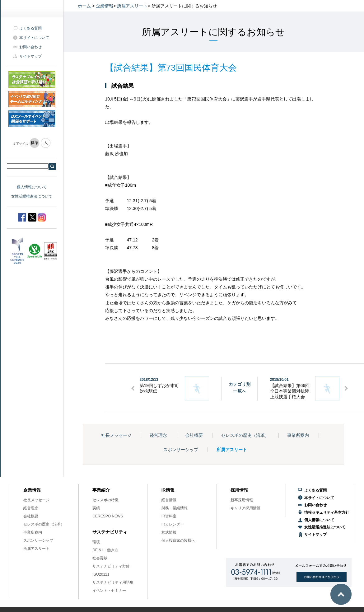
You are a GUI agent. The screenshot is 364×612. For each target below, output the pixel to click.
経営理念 (158, 435)
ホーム (84, 6)
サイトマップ (30, 56)
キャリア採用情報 (245, 508)
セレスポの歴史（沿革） (245, 435)
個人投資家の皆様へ (178, 540)
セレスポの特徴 (105, 500)
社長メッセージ (116, 435)
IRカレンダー (173, 524)
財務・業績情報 (175, 508)
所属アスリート (132, 6)
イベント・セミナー (109, 591)
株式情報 (169, 532)
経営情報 (169, 500)
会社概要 (194, 435)
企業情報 (105, 6)
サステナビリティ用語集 (113, 582)
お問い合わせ (30, 47)
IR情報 (168, 490)
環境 (96, 542)
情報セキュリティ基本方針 (327, 512)
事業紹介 (101, 490)
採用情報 (239, 490)
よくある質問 (30, 28)
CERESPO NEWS (108, 516)
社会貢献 (100, 558)
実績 (96, 508)
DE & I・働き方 (105, 550)
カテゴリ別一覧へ (240, 388)
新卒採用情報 (242, 500)
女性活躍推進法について (32, 196)
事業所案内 (298, 435)
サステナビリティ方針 (111, 566)
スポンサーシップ (181, 450)
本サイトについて (34, 38)
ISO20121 (101, 574)
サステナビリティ (110, 532)
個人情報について (32, 187)
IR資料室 (169, 516)
